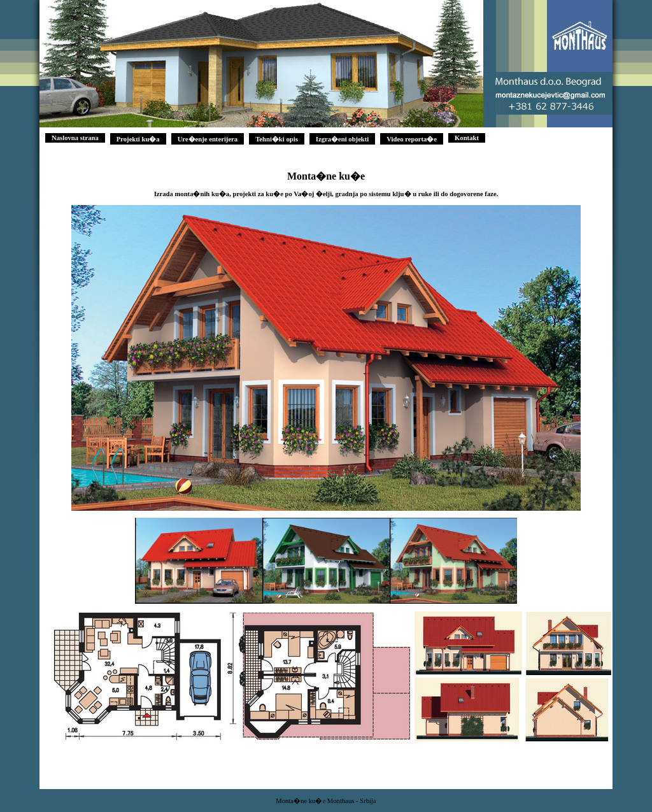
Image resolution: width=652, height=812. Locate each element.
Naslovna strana (75, 138)
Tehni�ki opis (277, 139)
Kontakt (467, 138)
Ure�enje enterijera (208, 139)
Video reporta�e (412, 139)
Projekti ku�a (138, 139)
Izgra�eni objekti (343, 139)
